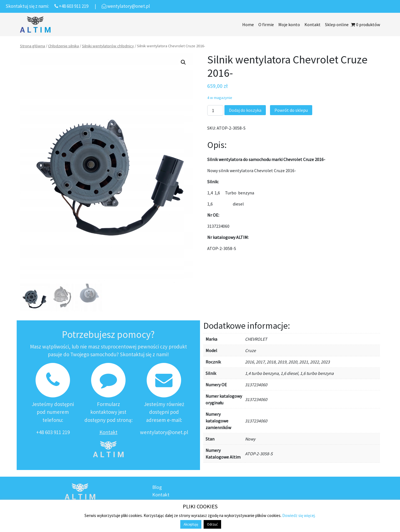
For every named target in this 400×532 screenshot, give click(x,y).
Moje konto (289, 24)
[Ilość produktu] (215, 110)
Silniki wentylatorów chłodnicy (108, 46)
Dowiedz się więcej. (299, 515)
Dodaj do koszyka (245, 110)
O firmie (266, 24)
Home (248, 24)
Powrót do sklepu (291, 110)
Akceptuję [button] (191, 524)
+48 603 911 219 (53, 432)
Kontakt (312, 24)
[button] (183, 62)
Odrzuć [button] (212, 524)
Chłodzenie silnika (63, 46)
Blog (157, 487)
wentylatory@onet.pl (164, 432)
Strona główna (32, 46)
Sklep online (337, 24)
